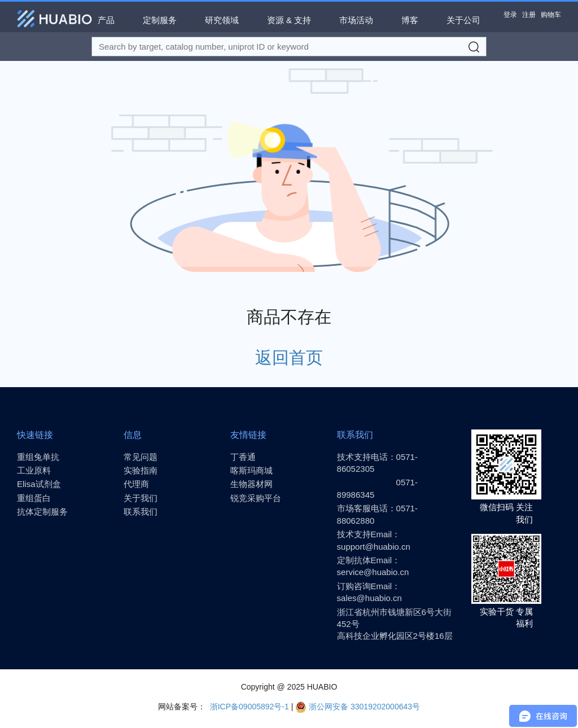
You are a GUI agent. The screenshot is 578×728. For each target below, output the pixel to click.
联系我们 (141, 512)
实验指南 (141, 470)
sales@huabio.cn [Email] (369, 598)
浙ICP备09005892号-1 (248, 707)
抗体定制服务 (42, 512)
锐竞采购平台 (256, 498)
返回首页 (289, 358)
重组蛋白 (34, 498)
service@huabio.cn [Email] (373, 572)
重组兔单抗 (38, 457)
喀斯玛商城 (251, 470)
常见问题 (141, 457)
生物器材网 (251, 484)
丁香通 (243, 457)
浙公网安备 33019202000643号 (358, 707)
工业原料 (34, 470)
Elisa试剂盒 (39, 484)
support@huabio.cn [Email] (374, 547)
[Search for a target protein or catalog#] (289, 47)
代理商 (136, 484)
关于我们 (141, 498)
